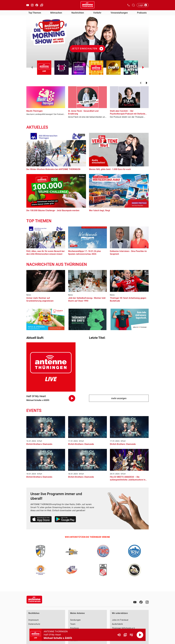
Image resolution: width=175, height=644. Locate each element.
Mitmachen (56, 13)
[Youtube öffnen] (28, 5)
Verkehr (97, 13)
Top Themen (35, 13)
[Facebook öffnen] (37, 5)
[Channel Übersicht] (125, 635)
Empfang (74, 628)
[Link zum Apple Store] (41, 520)
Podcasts (142, 13)
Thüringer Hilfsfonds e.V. (124, 628)
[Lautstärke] (119, 635)
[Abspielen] (140, 635)
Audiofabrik (117, 624)
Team (73, 624)
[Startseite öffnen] (87, 5)
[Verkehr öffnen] (42, 5)
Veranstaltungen (119, 13)
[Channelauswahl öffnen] (133, 5)
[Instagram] (147, 602)
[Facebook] (141, 602)
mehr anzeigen (119, 398)
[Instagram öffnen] (32, 5)
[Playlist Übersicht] (131, 635)
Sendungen (75, 620)
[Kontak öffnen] (129, 5)
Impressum (34, 620)
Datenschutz (34, 624)
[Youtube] (135, 602)
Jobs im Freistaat (120, 620)
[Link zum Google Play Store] (65, 520)
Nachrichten (78, 13)
